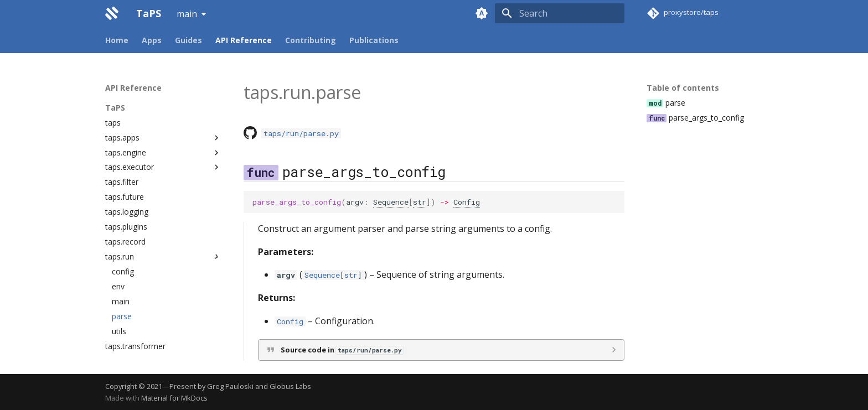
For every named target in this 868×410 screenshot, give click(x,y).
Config (467, 202)
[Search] (560, 13)
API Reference (244, 40)
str (420, 202)
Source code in (342, 350)
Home (117, 40)
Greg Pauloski (230, 386)
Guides (188, 40)
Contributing (311, 40)
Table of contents (683, 88)
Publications (374, 40)
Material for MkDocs (174, 398)
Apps (152, 40)
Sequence (391, 202)
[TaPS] (112, 13)
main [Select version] (187, 14)
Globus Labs (290, 386)
